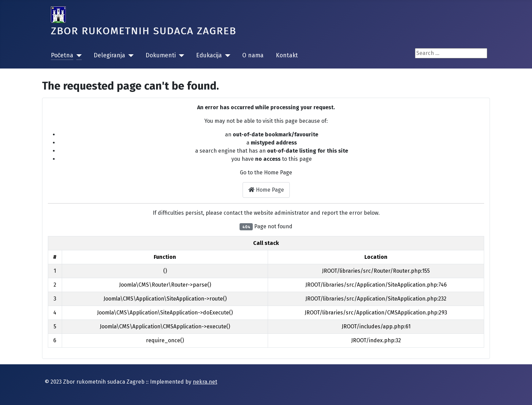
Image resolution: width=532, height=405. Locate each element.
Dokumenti (161, 55)
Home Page (266, 190)
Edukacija (209, 55)
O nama (253, 55)
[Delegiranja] (129, 56)
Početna (62, 55)
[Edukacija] (226, 56)
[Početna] (78, 56)
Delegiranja (109, 55)
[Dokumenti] (180, 56)
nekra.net (205, 382)
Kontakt (287, 55)
